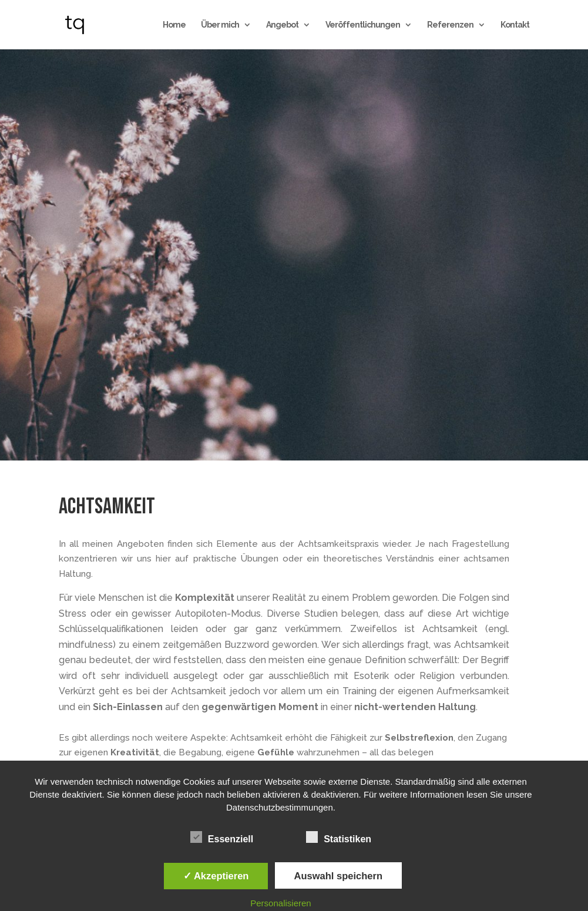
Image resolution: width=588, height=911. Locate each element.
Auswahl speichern (338, 876)
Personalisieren (280, 903)
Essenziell (222, 838)
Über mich (220, 25)
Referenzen (450, 25)
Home (174, 25)
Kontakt (515, 25)
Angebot (282, 25)
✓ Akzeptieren (216, 876)
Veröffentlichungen (363, 25)
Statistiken (339, 838)
